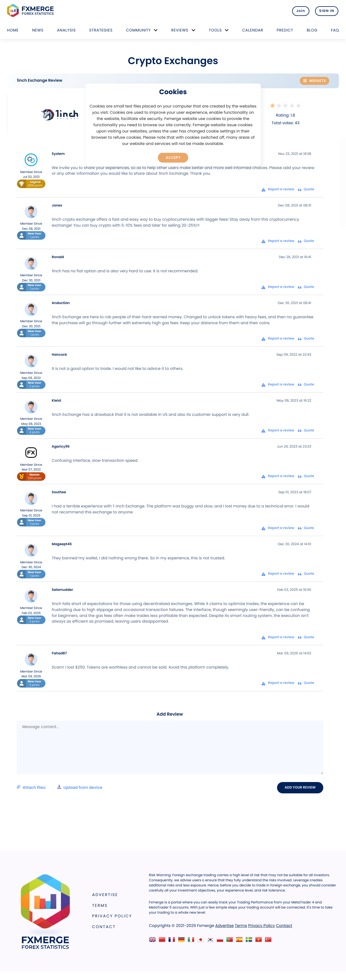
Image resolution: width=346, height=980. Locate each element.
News (38, 30)
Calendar (253, 30)
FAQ (335, 30)
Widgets (314, 81)
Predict (285, 30)
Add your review (301, 787)
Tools (215, 30)
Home (13, 30)
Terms (100, 905)
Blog (312, 30)
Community (139, 30)
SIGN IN (327, 11)
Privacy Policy (112, 916)
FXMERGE (31, 11)
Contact (104, 927)
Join (298, 11)
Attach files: (59, 787)
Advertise (105, 895)
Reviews (180, 30)
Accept (173, 157)
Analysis (66, 30)
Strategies (101, 30)
